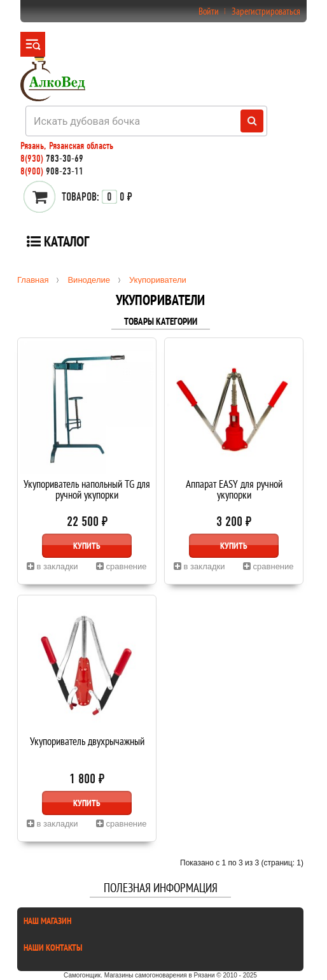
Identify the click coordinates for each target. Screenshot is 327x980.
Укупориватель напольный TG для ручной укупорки (87, 490)
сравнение (122, 566)
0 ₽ (97, 197)
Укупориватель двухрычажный (87, 742)
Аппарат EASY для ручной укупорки (234, 490)
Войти (209, 11)
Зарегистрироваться (266, 11)
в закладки (52, 566)
